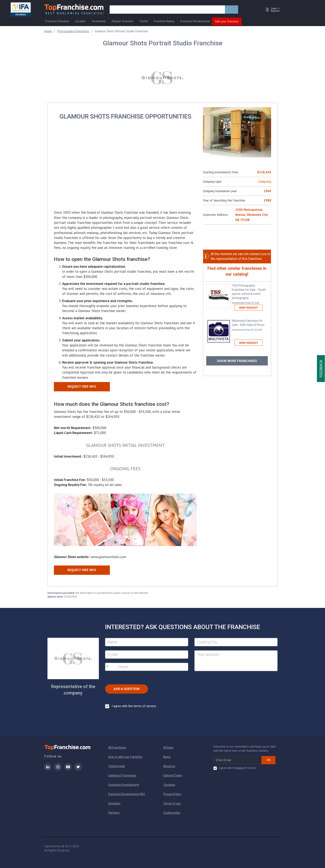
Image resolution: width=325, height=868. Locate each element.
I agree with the (131, 706)
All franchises (117, 747)
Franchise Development (195, 21)
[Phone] (139, 667)
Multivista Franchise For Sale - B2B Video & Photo (250, 325)
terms (240, 768)
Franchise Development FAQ (127, 794)
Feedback (321, 368)
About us (169, 766)
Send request (248, 308)
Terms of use (172, 803)
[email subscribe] (237, 760)
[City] (236, 642)
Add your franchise (227, 21)
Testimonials (117, 766)
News (167, 757)
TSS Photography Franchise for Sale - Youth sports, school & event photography (250, 294)
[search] (167, 10)
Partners (114, 813)
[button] (272, 10)
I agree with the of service (234, 768)
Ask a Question (127, 689)
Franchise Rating (164, 21)
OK (268, 760)
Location (81, 21)
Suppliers (114, 803)
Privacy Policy (172, 794)
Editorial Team (173, 775)
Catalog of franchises (122, 775)
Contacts (169, 785)
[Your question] (236, 661)
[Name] (147, 642)
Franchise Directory (57, 21)
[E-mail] (147, 655)
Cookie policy (172, 813)
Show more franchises (237, 361)
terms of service (145, 706)
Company (265, 181)
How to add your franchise (125, 757)
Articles (168, 747)
